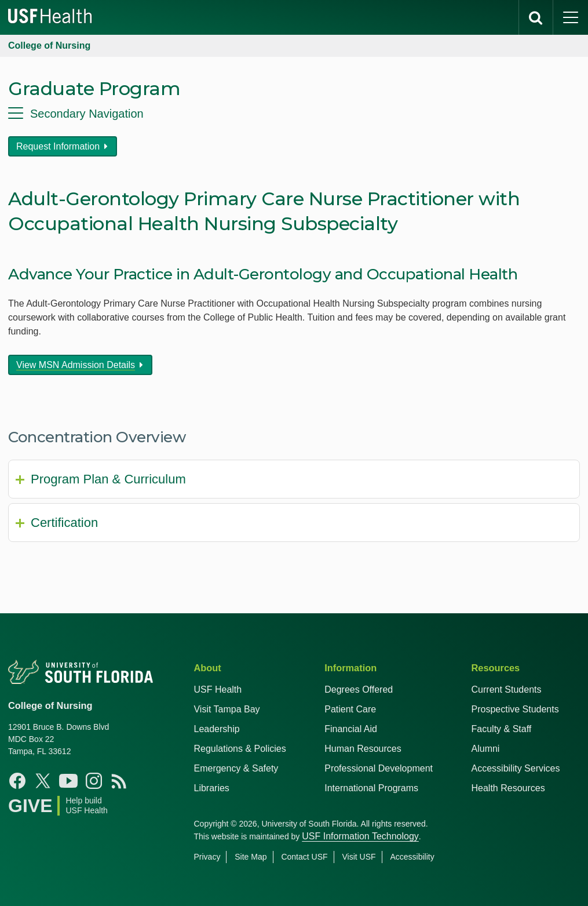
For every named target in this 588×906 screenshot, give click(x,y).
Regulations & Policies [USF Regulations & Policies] (240, 749)
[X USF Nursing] (43, 781)
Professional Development (379, 768)
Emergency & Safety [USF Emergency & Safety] (236, 768)
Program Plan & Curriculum (108, 479)
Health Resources (508, 788)
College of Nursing (49, 46)
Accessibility (412, 857)
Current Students (507, 689)
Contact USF (304, 857)
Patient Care (350, 709)
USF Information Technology (360, 836)
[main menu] (571, 17)
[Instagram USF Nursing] (94, 781)
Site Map (251, 857)
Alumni (486, 749)
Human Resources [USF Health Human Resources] (363, 749)
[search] (536, 17)
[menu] (294, 114)
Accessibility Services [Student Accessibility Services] (516, 768)
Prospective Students (515, 709)
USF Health (218, 689)
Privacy (207, 857)
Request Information (58, 146)
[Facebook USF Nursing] (17, 781)
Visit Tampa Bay (227, 709)
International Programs (371, 788)
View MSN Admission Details (76, 365)
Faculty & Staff (502, 729)
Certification (64, 523)
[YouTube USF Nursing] (68, 781)
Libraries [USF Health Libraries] (211, 788)
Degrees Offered (359, 689)
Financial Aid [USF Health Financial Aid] (351, 729)
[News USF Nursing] (119, 781)
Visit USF (359, 857)
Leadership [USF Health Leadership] (216, 729)
